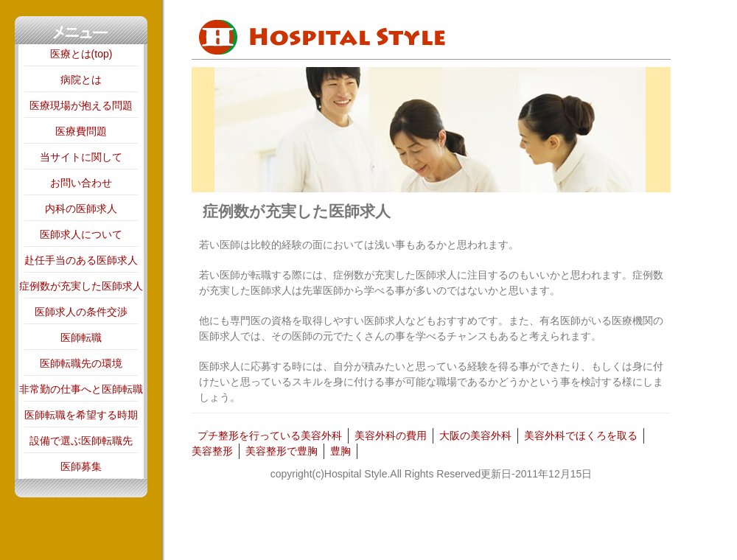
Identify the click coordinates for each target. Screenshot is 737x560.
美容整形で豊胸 (282, 451)
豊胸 (340, 451)
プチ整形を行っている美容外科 (270, 435)
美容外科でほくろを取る (581, 435)
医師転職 (81, 337)
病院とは (81, 80)
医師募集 (81, 466)
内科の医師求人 (81, 209)
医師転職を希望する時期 (81, 415)
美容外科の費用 (391, 435)
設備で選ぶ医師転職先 (81, 441)
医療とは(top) (81, 54)
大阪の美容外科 (475, 435)
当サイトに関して (81, 157)
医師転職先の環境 (81, 363)
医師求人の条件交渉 (81, 312)
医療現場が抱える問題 (81, 105)
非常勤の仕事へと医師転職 (81, 389)
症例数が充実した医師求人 (81, 286)
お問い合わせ (81, 183)
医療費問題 (81, 131)
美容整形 (212, 451)
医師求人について (81, 234)
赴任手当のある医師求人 (81, 260)
